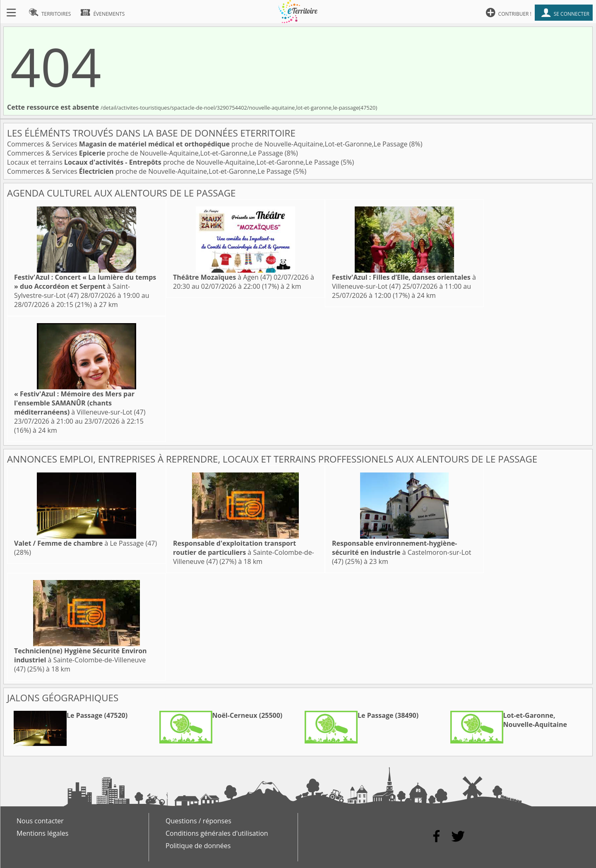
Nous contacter (40, 821)
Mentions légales (42, 833)
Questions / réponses (198, 821)
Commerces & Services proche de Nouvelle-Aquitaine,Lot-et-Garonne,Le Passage (208, 144)
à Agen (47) (222, 277)
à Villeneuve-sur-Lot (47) (80, 403)
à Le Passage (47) (85, 543)
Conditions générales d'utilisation (217, 833)
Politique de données (198, 846)
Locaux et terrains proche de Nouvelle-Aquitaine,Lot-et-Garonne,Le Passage (174, 162)
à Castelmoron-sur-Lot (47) (401, 552)
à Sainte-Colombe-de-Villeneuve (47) (244, 552)
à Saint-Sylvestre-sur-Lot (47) (85, 286)
